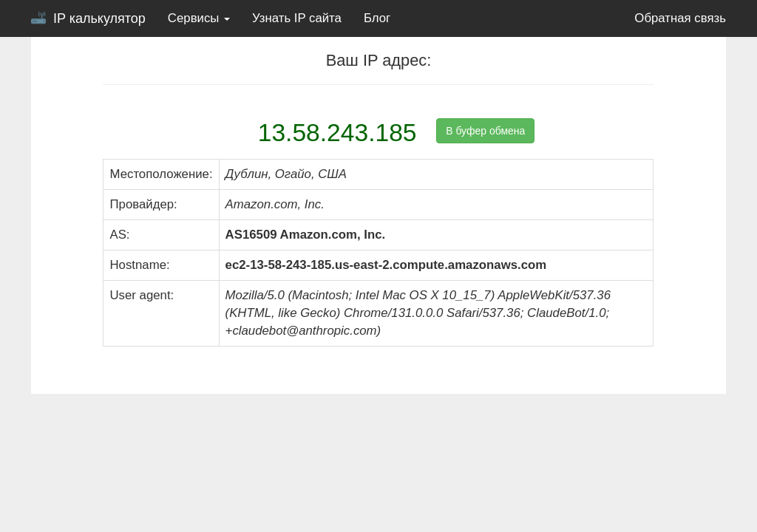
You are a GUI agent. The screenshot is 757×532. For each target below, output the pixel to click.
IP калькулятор (88, 18)
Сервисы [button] (199, 18)
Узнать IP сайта (297, 18)
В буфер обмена (485, 131)
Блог (377, 18)
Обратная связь (680, 18)
